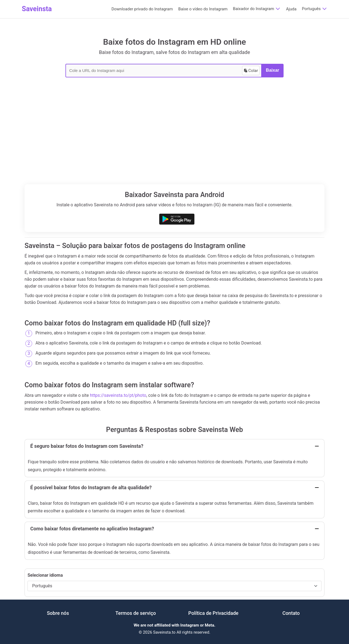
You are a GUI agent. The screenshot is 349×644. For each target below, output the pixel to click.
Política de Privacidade (213, 613)
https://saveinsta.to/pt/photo (118, 395)
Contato (291, 613)
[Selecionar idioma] (174, 586)
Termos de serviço (136, 613)
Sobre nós (58, 613)
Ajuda (291, 9)
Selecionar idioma (45, 575)
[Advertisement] (174, 143)
